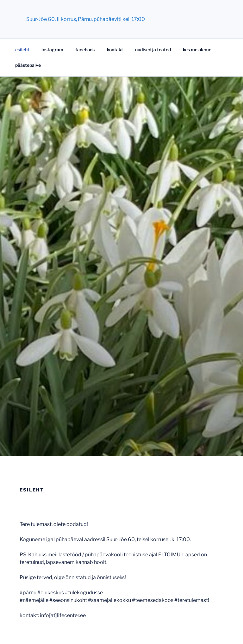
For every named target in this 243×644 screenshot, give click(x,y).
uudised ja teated (153, 50)
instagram (52, 50)
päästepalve (28, 65)
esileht (22, 50)
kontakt (115, 50)
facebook (85, 50)
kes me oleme (197, 50)
